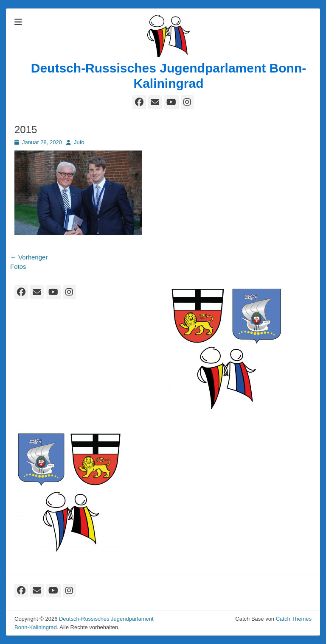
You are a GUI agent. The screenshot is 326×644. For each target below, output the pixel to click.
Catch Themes (294, 619)
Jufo (79, 142)
